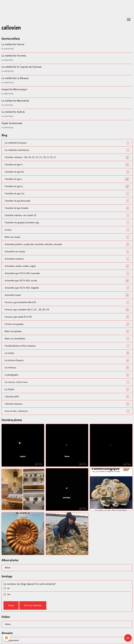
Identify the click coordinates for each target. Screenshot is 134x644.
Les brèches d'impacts (67, 360)
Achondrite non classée (67, 252)
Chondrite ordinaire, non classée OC (67, 215)
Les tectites (67, 353)
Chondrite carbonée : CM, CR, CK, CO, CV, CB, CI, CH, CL (67, 157)
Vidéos (8, 624)
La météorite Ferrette (14, 56)
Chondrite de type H (67, 165)
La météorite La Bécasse (15, 78)
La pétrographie (67, 375)
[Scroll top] (128, 638)
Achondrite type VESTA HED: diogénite (67, 288)
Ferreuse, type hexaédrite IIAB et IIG (67, 302)
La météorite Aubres (13, 112)
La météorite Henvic (13, 44)
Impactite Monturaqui (14, 89)
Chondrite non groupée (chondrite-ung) (67, 223)
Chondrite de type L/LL (67, 194)
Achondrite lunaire (67, 295)
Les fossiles (67, 389)
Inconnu (67, 230)
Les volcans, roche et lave (67, 382)
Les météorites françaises (67, 143)
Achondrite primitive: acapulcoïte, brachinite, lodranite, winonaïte (67, 244)
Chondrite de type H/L (67, 172)
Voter (11, 605)
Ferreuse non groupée (67, 324)
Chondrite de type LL (67, 186)
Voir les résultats (33, 605)
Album (8, 568)
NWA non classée (67, 237)
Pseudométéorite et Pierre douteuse (67, 346)
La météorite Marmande (15, 101)
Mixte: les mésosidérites (67, 339)
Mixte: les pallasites (67, 331)
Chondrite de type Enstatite (67, 208)
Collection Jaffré (67, 397)
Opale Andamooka (12, 123)
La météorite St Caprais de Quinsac (22, 67)
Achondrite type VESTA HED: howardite (67, 273)
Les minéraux (67, 368)
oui (8, 588)
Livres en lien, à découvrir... (67, 411)
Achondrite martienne (67, 259)
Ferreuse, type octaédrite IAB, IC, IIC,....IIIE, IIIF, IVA (67, 310)
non (9, 594)
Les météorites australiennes (67, 150)
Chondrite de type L (67, 179)
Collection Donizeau (67, 404)
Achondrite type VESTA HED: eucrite (67, 281)
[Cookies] (6, 638)
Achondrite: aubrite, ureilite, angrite (67, 266)
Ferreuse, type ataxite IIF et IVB (67, 317)
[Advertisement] (55, 7)
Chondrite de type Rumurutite (67, 201)
